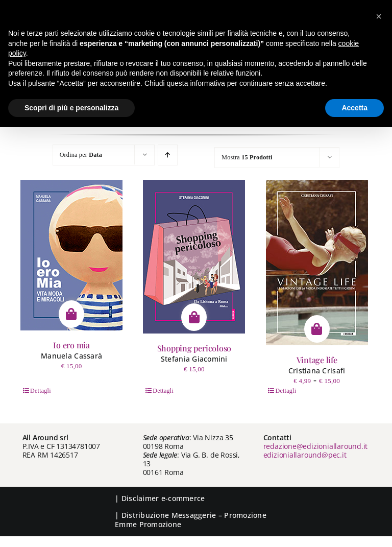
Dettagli (41, 391)
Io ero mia (71, 345)
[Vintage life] (317, 263)
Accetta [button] (354, 108)
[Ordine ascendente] (168, 155)
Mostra (247, 157)
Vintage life (317, 360)
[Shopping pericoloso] (194, 257)
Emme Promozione (148, 524)
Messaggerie (194, 515)
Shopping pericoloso (194, 348)
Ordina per (81, 155)
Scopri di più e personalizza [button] (71, 108)
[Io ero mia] (71, 255)
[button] (379, 16)
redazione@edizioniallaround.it (316, 446)
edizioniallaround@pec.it (305, 455)
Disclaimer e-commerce (163, 498)
